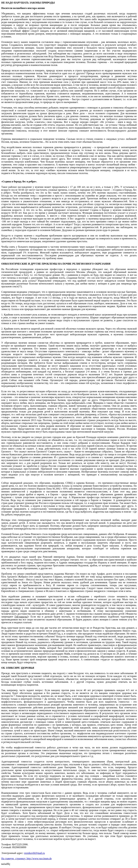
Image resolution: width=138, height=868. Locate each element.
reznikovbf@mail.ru (34, 853)
